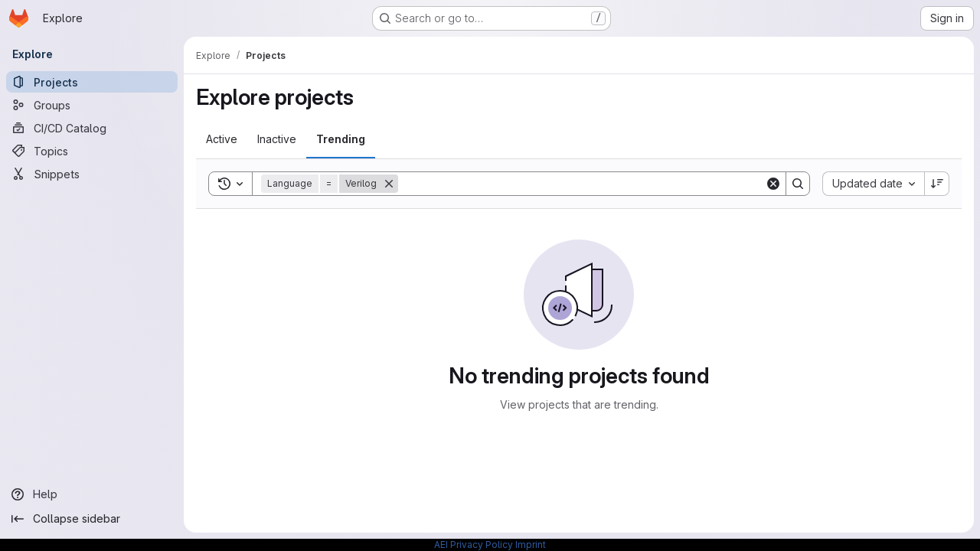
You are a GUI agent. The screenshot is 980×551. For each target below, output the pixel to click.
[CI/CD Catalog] (92, 128)
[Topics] (92, 151)
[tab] (222, 139)
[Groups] (92, 105)
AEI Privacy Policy (474, 544)
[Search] (581, 184)
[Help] (92, 494)
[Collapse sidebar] (92, 519)
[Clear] (773, 184)
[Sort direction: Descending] (937, 184)
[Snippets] (92, 174)
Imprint (531, 544)
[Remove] (389, 184)
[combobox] (873, 184)
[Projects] (92, 82)
